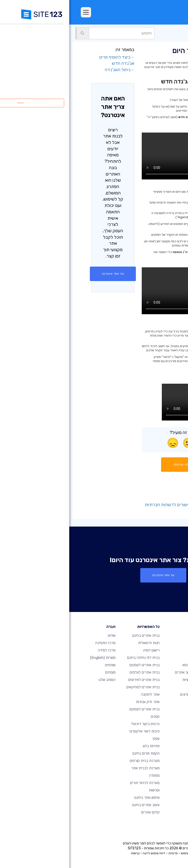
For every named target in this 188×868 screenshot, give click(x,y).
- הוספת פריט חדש (149, 492)
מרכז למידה (37, 650)
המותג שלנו (38, 680)
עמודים (162, 33)
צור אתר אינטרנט (44, 274)
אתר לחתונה (81, 694)
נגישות (66, 853)
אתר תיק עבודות (78, 702)
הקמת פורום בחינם (77, 753)
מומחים (41, 672)
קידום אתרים (81, 812)
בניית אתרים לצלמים (75, 672)
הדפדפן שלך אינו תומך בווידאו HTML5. (119, 156)
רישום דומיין (82, 650)
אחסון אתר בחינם (78, 798)
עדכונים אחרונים (123, 694)
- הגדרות (157, 498)
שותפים (41, 665)
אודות (42, 636)
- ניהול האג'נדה (50, 70)
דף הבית (128, 636)
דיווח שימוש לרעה (85, 853)
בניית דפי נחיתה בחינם (74, 658)
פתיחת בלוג (82, 746)
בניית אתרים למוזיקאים (74, 687)
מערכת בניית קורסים (75, 761)
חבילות (129, 643)
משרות (34, 658)
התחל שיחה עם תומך (119, 464)
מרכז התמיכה (36, 643)
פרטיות (104, 853)
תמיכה (177, 33)
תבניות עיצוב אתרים (120, 672)
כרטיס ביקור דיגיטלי (76, 724)
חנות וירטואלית (80, 643)
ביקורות (129, 658)
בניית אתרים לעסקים (75, 665)
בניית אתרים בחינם (77, 636)
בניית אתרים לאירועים (75, 680)
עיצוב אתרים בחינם (77, 805)
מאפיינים (128, 650)
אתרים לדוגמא (124, 665)
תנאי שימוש (119, 853)
